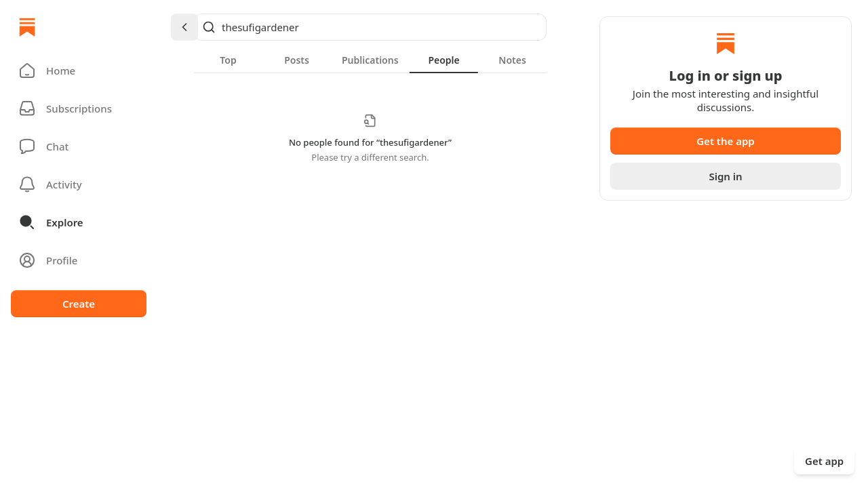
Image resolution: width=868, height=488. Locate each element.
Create (79, 304)
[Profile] (79, 260)
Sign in (725, 176)
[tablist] (370, 60)
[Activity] (79, 184)
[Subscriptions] (79, 108)
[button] (79, 70)
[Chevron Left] (184, 27)
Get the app (726, 141)
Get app (824, 461)
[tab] (228, 60)
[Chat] (79, 146)
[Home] (27, 27)
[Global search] (370, 27)
